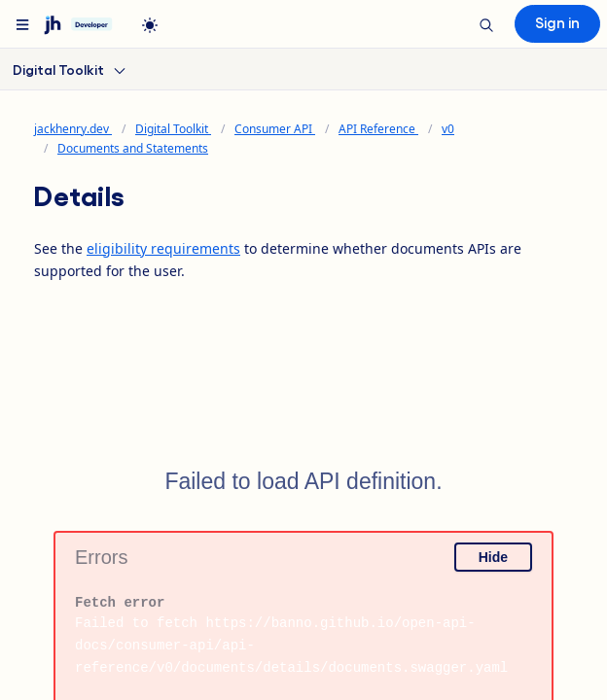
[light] (150, 25)
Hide (493, 557)
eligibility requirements (163, 248)
